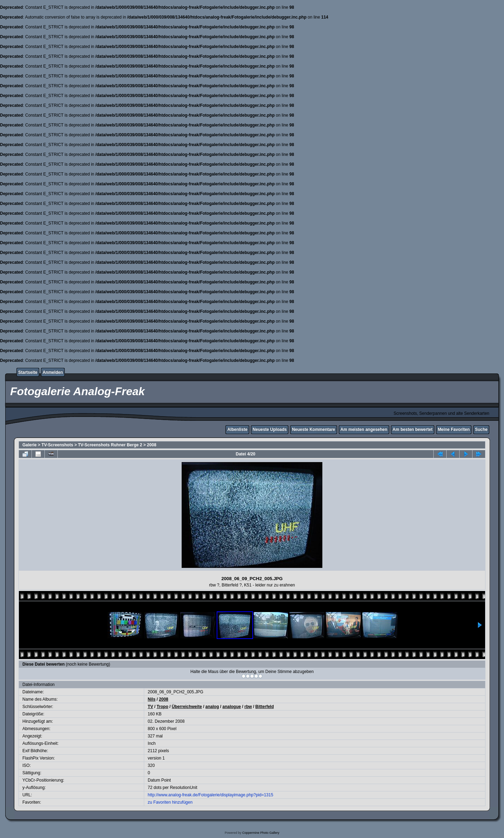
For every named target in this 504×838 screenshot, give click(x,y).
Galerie (30, 445)
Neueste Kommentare (313, 430)
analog (212, 707)
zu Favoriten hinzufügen (170, 802)
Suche (481, 430)
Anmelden (53, 372)
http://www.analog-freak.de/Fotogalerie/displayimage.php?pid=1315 (211, 795)
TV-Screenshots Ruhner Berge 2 (110, 445)
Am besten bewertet (413, 430)
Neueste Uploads (270, 430)
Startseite (28, 372)
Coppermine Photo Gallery (261, 833)
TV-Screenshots (57, 445)
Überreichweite (187, 707)
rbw (248, 707)
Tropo (162, 707)
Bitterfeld (265, 707)
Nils (152, 699)
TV (150, 707)
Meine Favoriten (454, 430)
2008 (152, 445)
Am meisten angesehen (364, 430)
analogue (232, 707)
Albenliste (237, 430)
